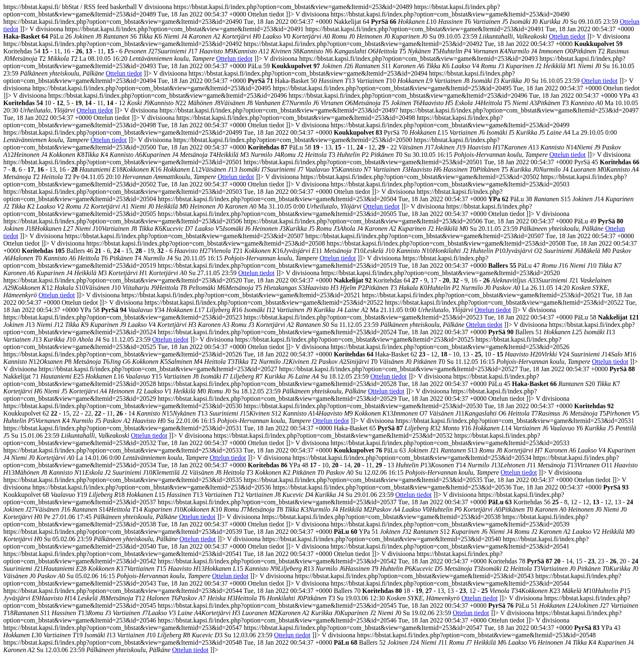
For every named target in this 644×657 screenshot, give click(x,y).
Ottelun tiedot (567, 36)
